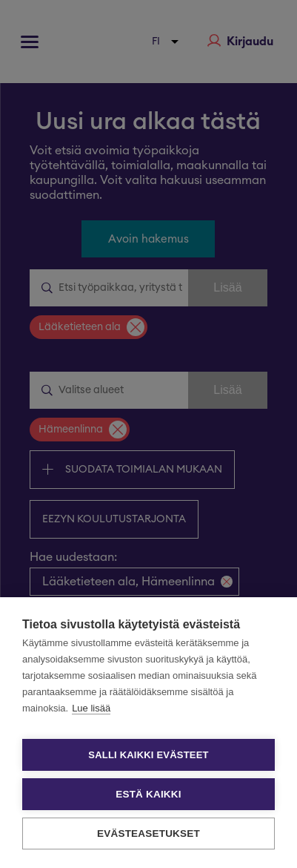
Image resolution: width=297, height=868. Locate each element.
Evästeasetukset (148, 834)
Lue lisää (91, 708)
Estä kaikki (148, 794)
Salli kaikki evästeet (148, 755)
